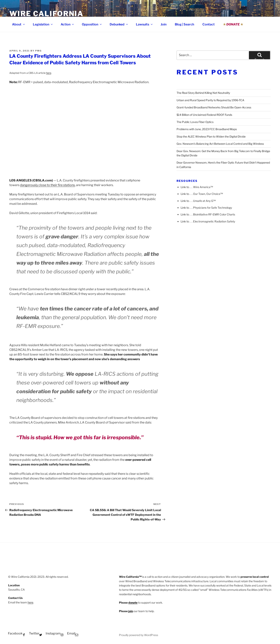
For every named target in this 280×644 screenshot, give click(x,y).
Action (68, 24)
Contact (209, 24)
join (131, 611)
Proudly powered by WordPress (139, 635)
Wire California (46, 14)
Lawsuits (145, 24)
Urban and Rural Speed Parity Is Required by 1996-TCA (210, 100)
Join (164, 24)
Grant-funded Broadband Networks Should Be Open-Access (214, 107)
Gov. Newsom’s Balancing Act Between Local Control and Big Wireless (220, 144)
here (49, 73)
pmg (38, 51)
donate (133, 603)
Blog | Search (184, 24)
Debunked (119, 24)
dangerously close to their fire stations (47, 185)
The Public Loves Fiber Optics (195, 122)
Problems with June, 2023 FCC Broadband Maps (207, 129)
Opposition (92, 24)
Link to (185, 187)
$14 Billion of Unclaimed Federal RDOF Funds (204, 115)
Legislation (43, 24)
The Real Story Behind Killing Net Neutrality (203, 93)
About (19, 24)
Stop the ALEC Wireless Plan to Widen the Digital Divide (211, 136)
